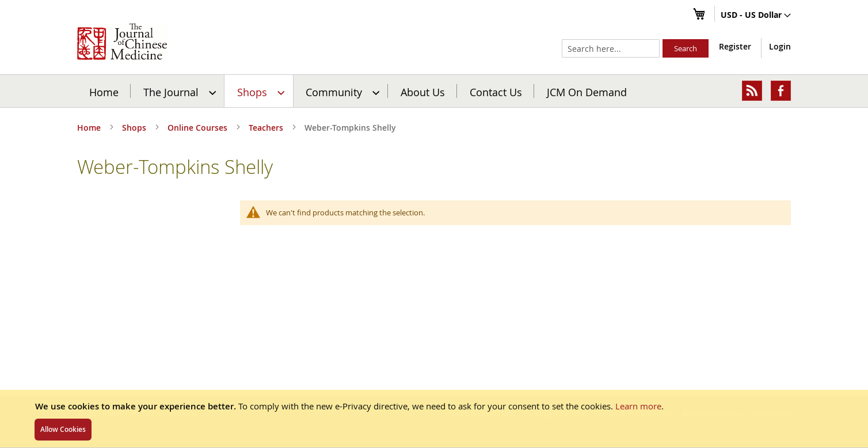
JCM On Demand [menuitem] (587, 92)
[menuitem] (178, 91)
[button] (756, 16)
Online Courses (199, 128)
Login (780, 46)
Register (735, 46)
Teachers (267, 128)
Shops (135, 128)
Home (104, 92)
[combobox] (611, 48)
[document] (434, 419)
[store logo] (122, 41)
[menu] (434, 91)
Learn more (638, 406)
